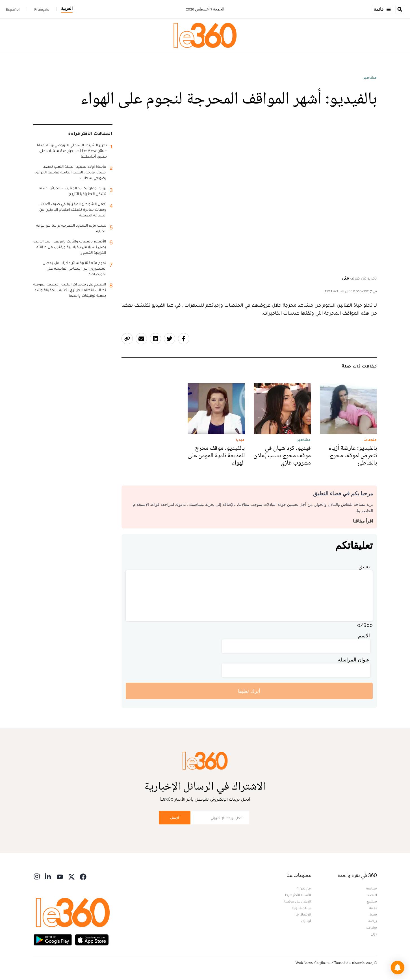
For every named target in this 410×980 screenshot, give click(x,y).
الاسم (364, 636)
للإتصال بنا (303, 914)
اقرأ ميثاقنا (363, 521)
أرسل (175, 817)
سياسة (372, 888)
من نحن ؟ (304, 888)
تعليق (364, 567)
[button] (398, 968)
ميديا (373, 914)
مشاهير (370, 78)
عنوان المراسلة (354, 660)
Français (42, 9)
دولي (374, 934)
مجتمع (372, 901)
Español (13, 9)
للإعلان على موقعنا (298, 901)
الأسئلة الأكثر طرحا (298, 895)
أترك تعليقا (249, 691)
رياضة (373, 921)
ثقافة (373, 908)
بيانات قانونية (301, 908)
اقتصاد (372, 895)
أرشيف (306, 921)
